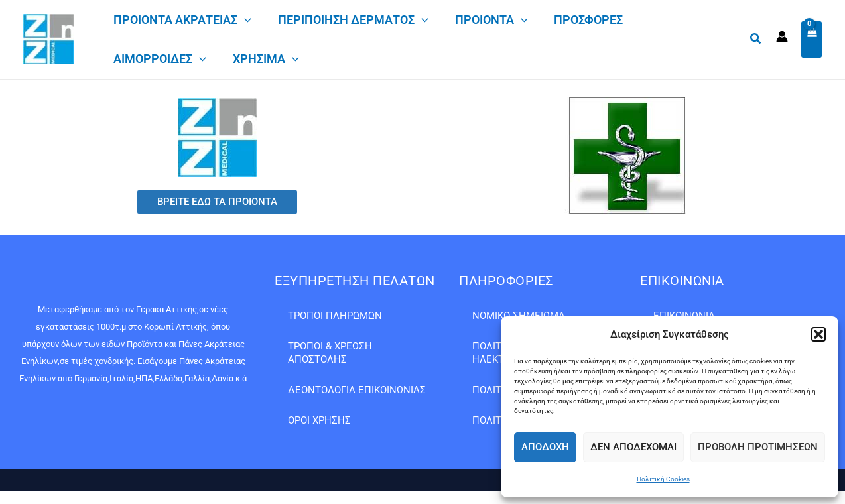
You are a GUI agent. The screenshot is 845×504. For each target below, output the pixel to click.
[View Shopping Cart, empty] (812, 41)
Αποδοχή (545, 447)
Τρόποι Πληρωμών (335, 316)
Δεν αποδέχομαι (633, 447)
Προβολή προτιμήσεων (758, 447)
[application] (244, 21)
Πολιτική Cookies (663, 479)
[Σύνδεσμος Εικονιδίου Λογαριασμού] (782, 38)
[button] (818, 334)
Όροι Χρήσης (319, 420)
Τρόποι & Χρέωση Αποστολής (330, 353)
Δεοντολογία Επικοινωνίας (357, 390)
